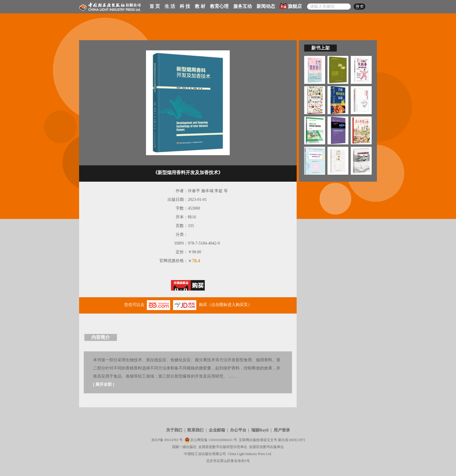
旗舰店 (291, 6)
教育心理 (219, 6)
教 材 (200, 6)
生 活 (170, 6)
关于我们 (174, 430)
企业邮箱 (217, 430)
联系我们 (195, 430)
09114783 (171, 440)
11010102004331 (221, 440)
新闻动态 (266, 6)
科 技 (185, 6)
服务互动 (243, 6)
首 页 (155, 6)
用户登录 (282, 430)
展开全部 (104, 384)
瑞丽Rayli (260, 430)
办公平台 (238, 430)
